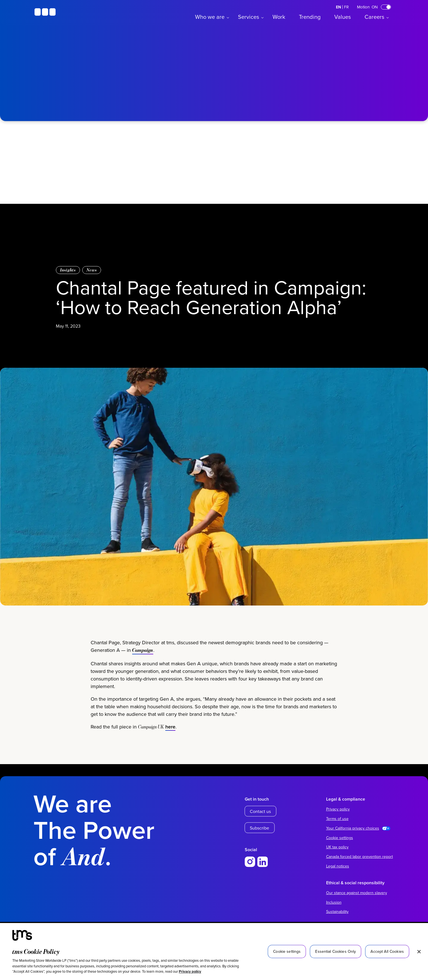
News (92, 270)
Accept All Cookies (387, 951)
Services (249, 17)
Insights (68, 270)
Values (343, 17)
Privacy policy (190, 971)
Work (279, 17)
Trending (310, 17)
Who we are (210, 17)
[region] (214, 952)
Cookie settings (340, 838)
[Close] (419, 952)
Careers (374, 17)
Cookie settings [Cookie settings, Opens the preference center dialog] (287, 951)
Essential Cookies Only (336, 951)
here (170, 729)
